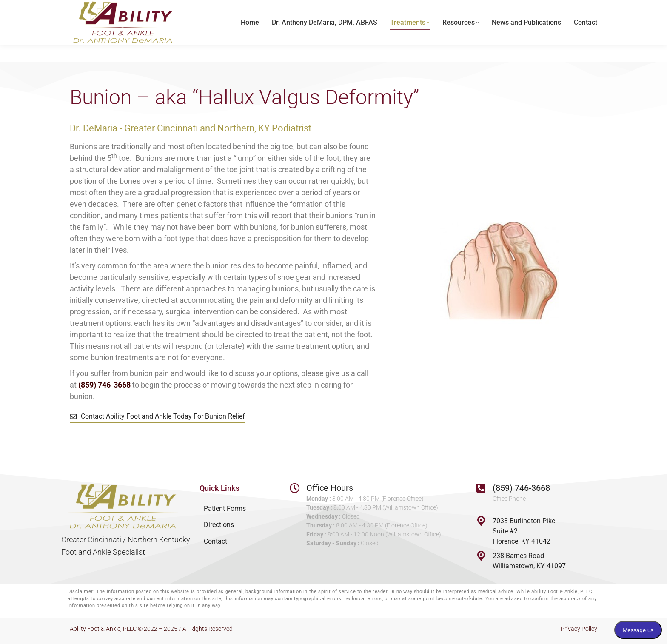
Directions (219, 525)
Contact (215, 541)
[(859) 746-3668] (481, 488)
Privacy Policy (579, 629)
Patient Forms (225, 509)
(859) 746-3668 (521, 488)
